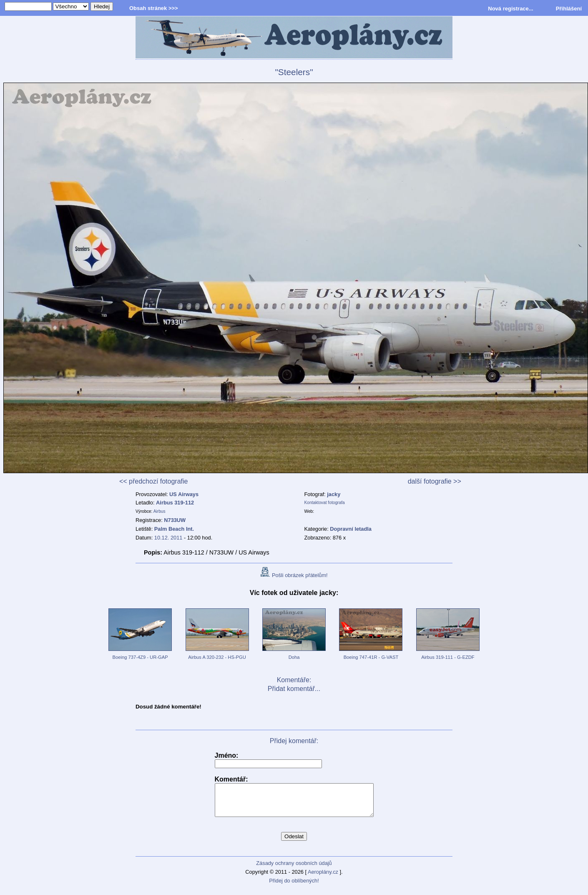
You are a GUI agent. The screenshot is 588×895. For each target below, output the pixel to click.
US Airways (184, 494)
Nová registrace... (510, 9)
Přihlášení (569, 9)
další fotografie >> (435, 481)
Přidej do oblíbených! (294, 887)
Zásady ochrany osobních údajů (294, 869)
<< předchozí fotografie (154, 481)
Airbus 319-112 (175, 503)
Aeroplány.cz (323, 878)
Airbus (160, 511)
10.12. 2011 (168, 538)
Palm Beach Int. (174, 529)
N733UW (175, 520)
